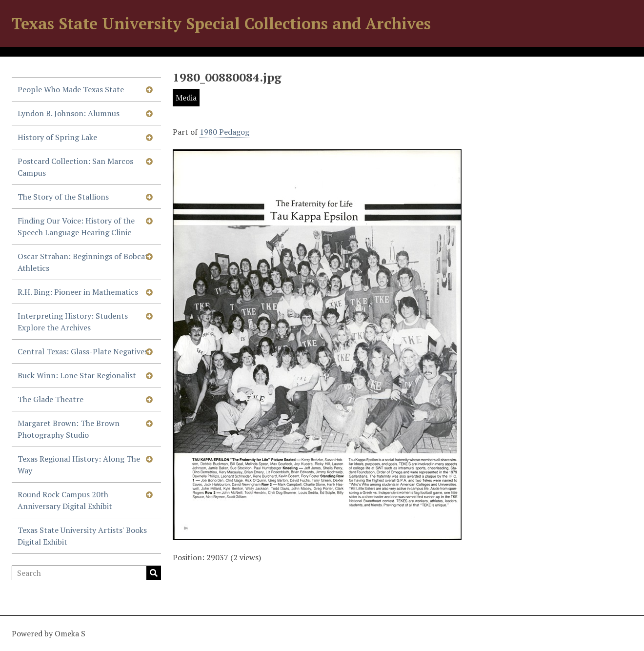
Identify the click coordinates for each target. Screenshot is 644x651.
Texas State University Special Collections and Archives (221, 23)
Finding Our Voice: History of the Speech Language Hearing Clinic (76, 226)
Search (154, 573)
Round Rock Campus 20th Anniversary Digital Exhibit (65, 500)
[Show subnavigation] (149, 89)
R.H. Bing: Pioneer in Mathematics (78, 292)
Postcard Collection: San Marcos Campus (75, 167)
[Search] (86, 573)
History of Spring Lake (57, 137)
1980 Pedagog (224, 132)
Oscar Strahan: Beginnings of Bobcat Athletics (83, 262)
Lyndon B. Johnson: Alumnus (69, 113)
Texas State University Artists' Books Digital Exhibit (82, 536)
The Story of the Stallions (63, 197)
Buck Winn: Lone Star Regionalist (77, 375)
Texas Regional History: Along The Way (79, 465)
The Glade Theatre (50, 399)
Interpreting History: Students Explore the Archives (73, 322)
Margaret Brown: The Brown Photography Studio (69, 429)
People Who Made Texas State (71, 89)
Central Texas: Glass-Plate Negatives (83, 351)
